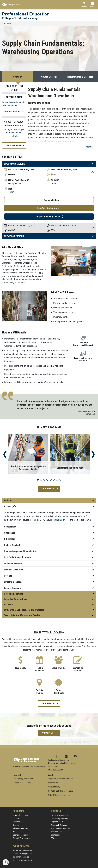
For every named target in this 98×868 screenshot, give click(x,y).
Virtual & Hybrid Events (22, 850)
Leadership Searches (60, 819)
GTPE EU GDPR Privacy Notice (61, 791)
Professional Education (26, 14)
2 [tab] (41, 480)
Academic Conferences (22, 860)
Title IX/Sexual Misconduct (59, 795)
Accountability (54, 787)
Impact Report (57, 822)
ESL (14, 832)
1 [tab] (38, 480)
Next (93, 455)
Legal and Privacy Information (61, 779)
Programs (19, 811)
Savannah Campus (59, 825)
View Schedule (14, 145)
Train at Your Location (22, 838)
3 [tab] (44, 480)
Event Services (21, 846)
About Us (56, 811)
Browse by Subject (20, 815)
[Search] (84, 5)
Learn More (48, 489)
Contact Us (48, 733)
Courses (8, 24)
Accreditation (57, 832)
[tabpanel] (28, 455)
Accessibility (53, 783)
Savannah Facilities (21, 857)
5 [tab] (51, 480)
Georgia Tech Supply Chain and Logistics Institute (14, 133)
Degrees (16, 825)
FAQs (53, 838)
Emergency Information (24, 779)
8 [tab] (60, 480)
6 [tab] (54, 480)
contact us (57, 520)
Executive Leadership (60, 815)
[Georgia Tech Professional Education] (30, 760)
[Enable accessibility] (6, 862)
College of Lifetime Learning (20, 18)
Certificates (18, 822)
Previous (5, 455)
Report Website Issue (23, 783)
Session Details (52, 200)
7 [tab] (57, 480)
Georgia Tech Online (21, 835)
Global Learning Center (22, 854)
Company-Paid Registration (48, 216)
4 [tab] (47, 480)
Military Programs (20, 828)
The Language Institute (61, 828)
